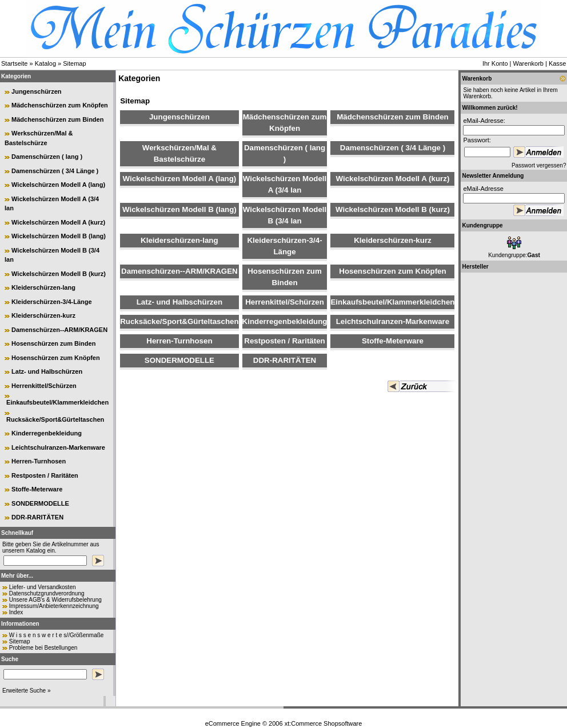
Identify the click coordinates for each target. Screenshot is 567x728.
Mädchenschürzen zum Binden (57, 119)
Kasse (558, 63)
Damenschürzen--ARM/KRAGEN (59, 330)
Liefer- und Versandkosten (43, 587)
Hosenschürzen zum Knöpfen (56, 358)
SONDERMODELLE (40, 503)
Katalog (45, 63)
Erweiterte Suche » (27, 691)
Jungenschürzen (36, 91)
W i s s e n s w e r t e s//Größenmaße (57, 635)
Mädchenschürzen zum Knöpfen (60, 105)
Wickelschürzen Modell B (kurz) (59, 274)
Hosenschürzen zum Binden (53, 343)
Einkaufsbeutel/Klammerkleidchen (57, 402)
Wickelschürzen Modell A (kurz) (58, 222)
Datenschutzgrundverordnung (47, 593)
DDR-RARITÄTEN (37, 517)
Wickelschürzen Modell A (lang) (58, 185)
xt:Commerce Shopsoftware (324, 723)
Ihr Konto (495, 63)
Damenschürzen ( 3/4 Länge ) (55, 171)
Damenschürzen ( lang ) (47, 157)
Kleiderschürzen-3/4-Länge (52, 302)
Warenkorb (528, 63)
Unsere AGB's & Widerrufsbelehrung (55, 600)
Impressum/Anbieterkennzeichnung (54, 606)
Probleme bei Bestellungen (43, 648)
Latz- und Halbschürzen (47, 371)
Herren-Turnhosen (39, 461)
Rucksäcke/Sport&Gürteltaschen (55, 419)
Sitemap (74, 63)
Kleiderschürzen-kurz (43, 315)
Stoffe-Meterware (37, 489)
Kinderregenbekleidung (47, 433)
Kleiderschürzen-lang (43, 287)
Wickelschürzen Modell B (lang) (59, 236)
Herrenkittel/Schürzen (44, 386)
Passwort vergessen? (539, 165)
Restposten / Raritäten (45, 475)
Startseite (14, 63)
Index (16, 612)
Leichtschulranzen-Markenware (58, 447)
